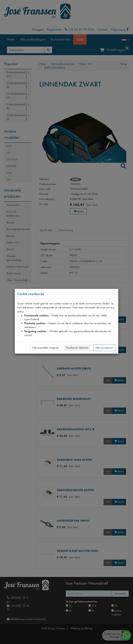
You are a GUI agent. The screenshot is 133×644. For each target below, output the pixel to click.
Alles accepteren (104, 348)
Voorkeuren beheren (77, 348)
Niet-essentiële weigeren (46, 348)
